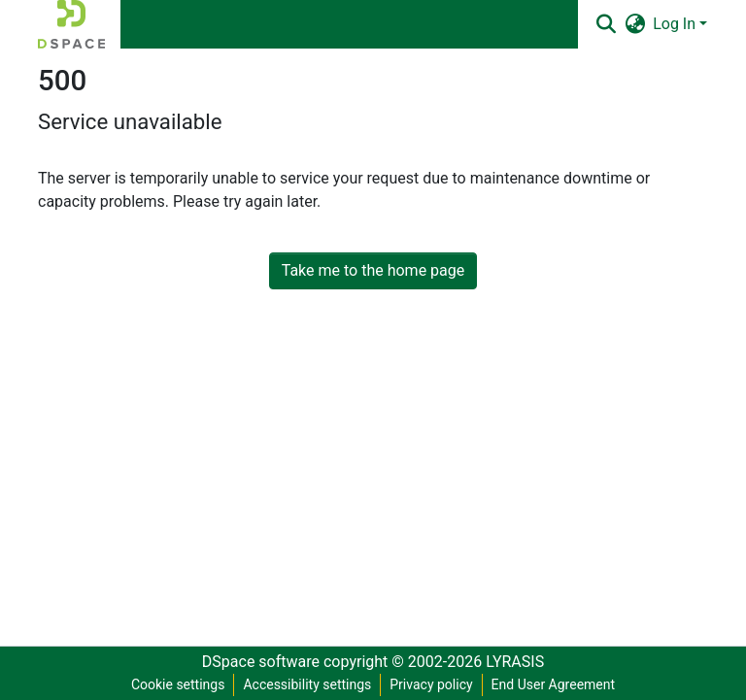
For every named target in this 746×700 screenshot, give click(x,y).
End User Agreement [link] (553, 684)
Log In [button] (676, 24)
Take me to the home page (373, 270)
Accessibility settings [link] (307, 684)
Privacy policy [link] (431, 684)
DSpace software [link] (261, 662)
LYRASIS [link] (515, 662)
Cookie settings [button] (178, 684)
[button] (71, 24)
